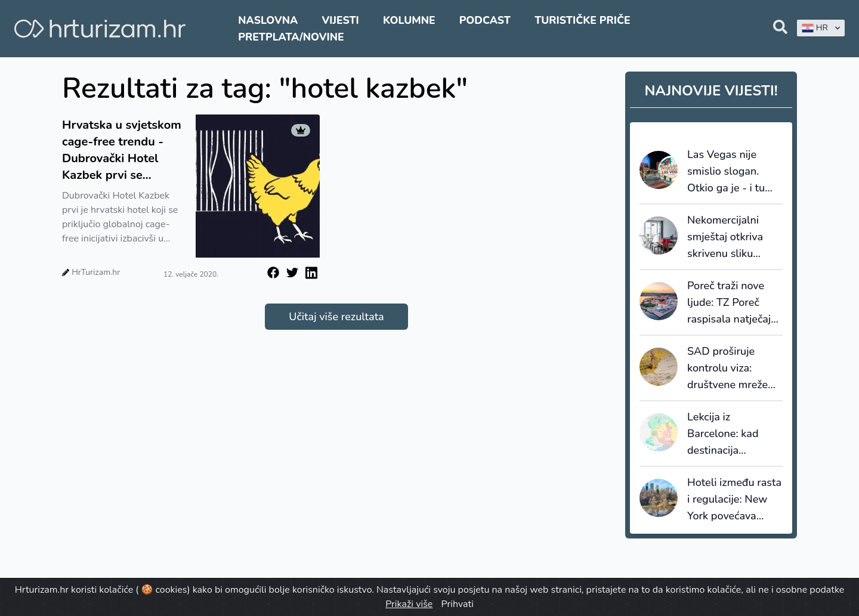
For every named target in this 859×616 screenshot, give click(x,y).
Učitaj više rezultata (336, 317)
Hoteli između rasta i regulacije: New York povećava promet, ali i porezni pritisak (734, 500)
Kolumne (409, 20)
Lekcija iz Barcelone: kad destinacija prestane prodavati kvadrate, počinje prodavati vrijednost (733, 434)
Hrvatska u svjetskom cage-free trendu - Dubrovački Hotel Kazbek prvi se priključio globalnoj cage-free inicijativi (122, 150)
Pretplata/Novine (291, 37)
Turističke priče (583, 20)
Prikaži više (409, 604)
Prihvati (457, 604)
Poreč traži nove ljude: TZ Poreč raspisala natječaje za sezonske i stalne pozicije (732, 303)
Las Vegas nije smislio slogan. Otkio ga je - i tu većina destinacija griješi (730, 172)
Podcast (485, 20)
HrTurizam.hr (96, 272)
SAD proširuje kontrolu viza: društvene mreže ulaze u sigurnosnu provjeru (733, 369)
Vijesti (340, 20)
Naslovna (268, 20)
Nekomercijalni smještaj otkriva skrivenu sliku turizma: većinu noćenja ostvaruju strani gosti (730, 237)
